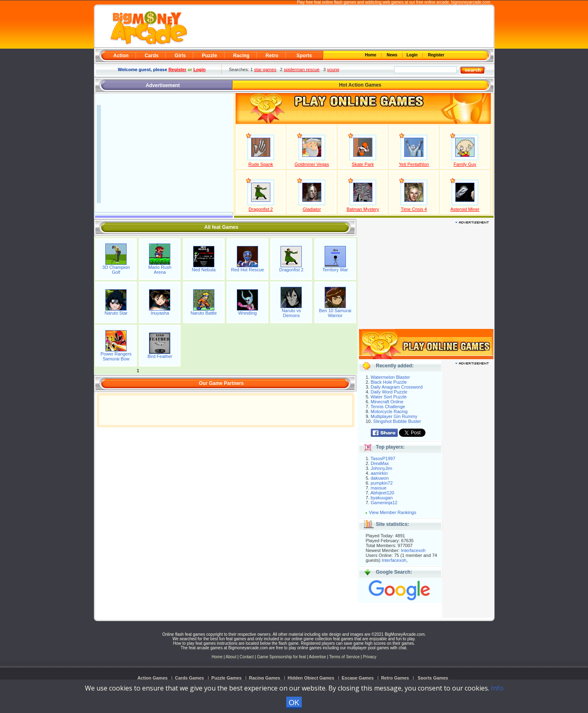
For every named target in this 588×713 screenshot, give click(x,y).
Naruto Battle (204, 313)
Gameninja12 (384, 503)
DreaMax (380, 463)
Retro (272, 56)
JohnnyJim (382, 468)
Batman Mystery (363, 209)
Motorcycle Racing (389, 411)
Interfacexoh (413, 550)
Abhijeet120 (382, 493)
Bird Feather (160, 356)
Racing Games (265, 678)
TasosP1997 (383, 458)
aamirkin (379, 473)
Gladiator (312, 209)
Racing (241, 56)
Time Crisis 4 (414, 209)
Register (435, 55)
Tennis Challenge (388, 407)
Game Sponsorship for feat (281, 657)
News (392, 55)
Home (371, 55)
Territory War (335, 270)
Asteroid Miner (465, 209)
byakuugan (382, 498)
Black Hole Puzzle (389, 382)
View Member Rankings (393, 512)
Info (497, 688)
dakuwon (380, 478)
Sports (304, 56)
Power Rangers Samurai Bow (116, 356)
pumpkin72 (382, 483)
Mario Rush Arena (160, 270)
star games (265, 69)
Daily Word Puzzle (389, 392)
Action (121, 56)
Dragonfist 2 (261, 209)
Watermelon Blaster (390, 377)
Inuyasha (160, 313)
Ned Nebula (204, 270)
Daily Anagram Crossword (397, 387)
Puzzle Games (227, 678)
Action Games (152, 678)
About (231, 657)
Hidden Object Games (311, 678)
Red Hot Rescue (248, 270)
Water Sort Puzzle (389, 397)
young (333, 69)
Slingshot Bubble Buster (397, 421)
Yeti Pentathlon (414, 164)
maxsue (379, 488)
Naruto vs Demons (291, 313)
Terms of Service (345, 657)
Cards (151, 56)
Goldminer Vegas (312, 164)
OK (294, 703)
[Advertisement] (340, 27)
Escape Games (358, 678)
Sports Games (433, 678)
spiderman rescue (302, 69)
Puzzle (209, 56)
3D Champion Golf (116, 270)
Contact (247, 657)
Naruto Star (116, 313)
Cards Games (190, 678)
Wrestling (247, 313)
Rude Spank (261, 164)
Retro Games (395, 678)
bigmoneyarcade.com (471, 2)
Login (413, 55)
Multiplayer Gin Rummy (394, 416)
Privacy (370, 657)
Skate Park (363, 164)
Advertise (318, 657)
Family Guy (465, 164)
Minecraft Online (387, 402)
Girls (180, 56)
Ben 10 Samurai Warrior (335, 313)
